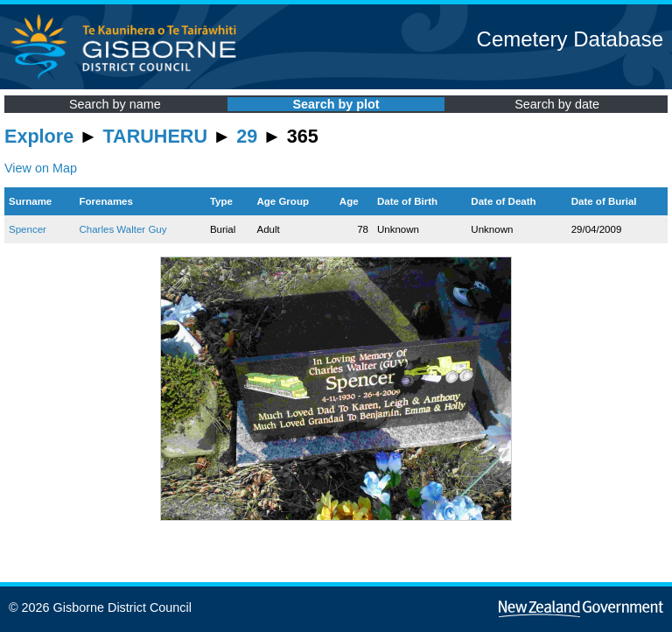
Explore (39, 136)
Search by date (557, 104)
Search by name (115, 104)
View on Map (41, 168)
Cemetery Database (570, 39)
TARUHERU (155, 136)
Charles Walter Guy (122, 229)
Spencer (28, 229)
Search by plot (336, 104)
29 (247, 136)
